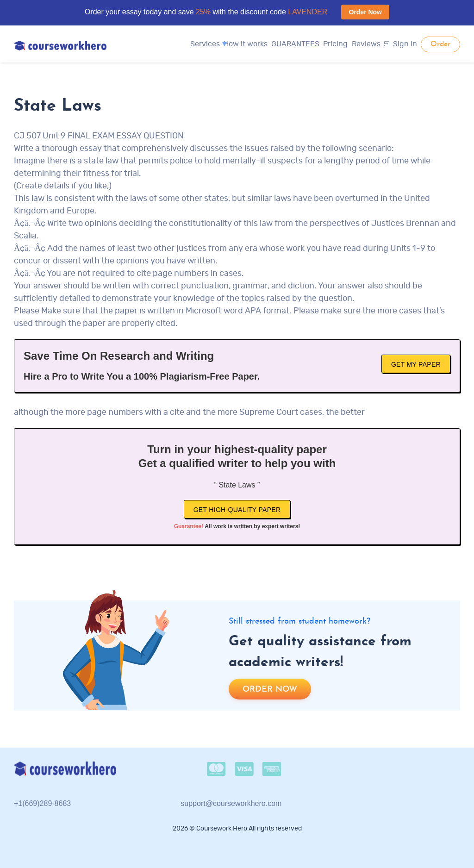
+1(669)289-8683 (42, 803)
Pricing (335, 44)
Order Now (365, 12)
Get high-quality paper (237, 510)
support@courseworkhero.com (231, 803)
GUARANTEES (295, 44)
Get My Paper (416, 364)
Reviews (366, 44)
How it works (246, 44)
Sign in (401, 44)
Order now (270, 690)
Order (440, 44)
